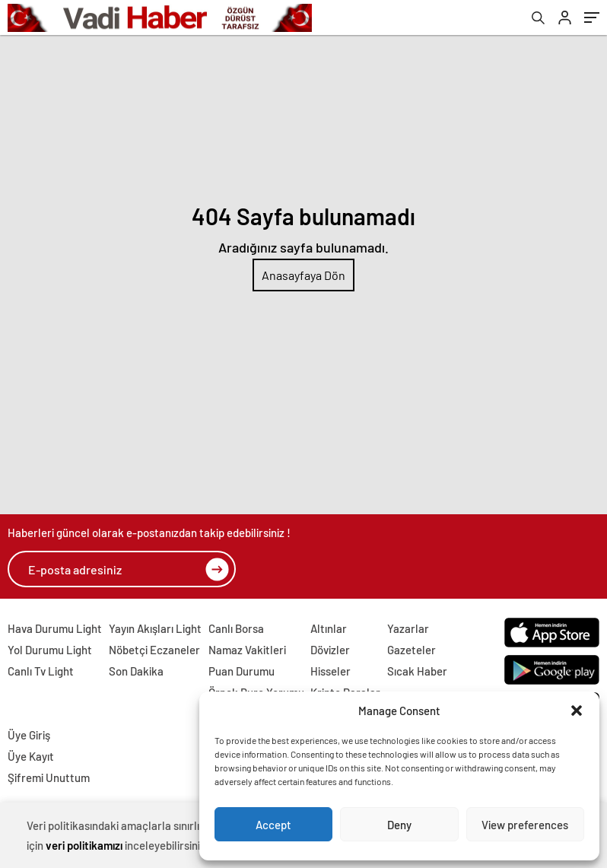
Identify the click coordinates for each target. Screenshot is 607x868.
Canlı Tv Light (41, 671)
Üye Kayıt (31, 756)
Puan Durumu (242, 671)
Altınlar (329, 628)
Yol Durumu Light (50, 650)
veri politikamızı (84, 845)
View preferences (525, 825)
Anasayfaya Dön (303, 275)
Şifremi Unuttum (49, 777)
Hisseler (331, 671)
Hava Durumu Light (55, 628)
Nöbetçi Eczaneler (154, 650)
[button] (577, 711)
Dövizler (330, 650)
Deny (399, 825)
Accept (273, 825)
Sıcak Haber (417, 671)
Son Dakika (136, 671)
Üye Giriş (29, 735)
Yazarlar (408, 628)
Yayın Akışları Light (155, 628)
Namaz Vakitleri (247, 650)
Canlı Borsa (236, 628)
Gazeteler (412, 650)
